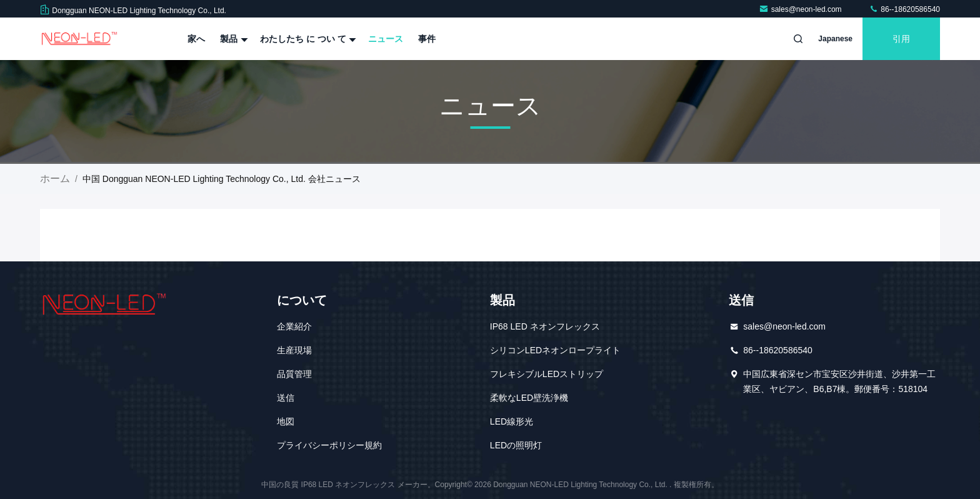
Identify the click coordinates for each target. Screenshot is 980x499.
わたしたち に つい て (307, 39)
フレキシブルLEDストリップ (547, 374)
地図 (286, 421)
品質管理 (294, 374)
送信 (286, 398)
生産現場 (294, 350)
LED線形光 (512, 421)
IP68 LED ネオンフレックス (545, 326)
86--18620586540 (904, 9)
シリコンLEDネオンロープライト (555, 350)
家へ (196, 39)
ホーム (55, 179)
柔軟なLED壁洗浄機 (529, 398)
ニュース (386, 39)
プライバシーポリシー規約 (329, 445)
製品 (232, 39)
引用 (901, 39)
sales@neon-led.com (801, 9)
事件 (427, 39)
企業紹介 (294, 326)
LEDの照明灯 (516, 445)
